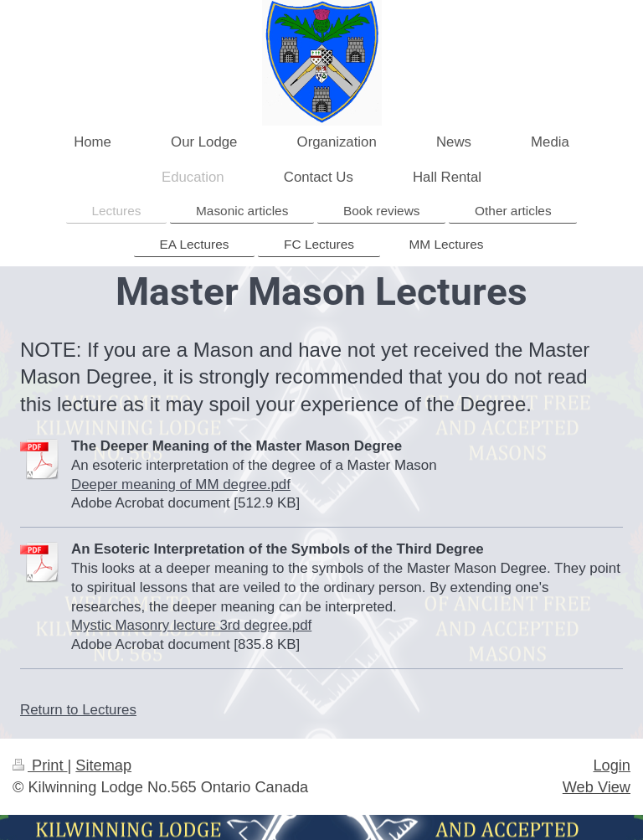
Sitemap (103, 765)
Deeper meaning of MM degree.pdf (181, 484)
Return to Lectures (78, 710)
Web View (597, 787)
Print (40, 765)
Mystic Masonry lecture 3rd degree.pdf (191, 625)
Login (612, 765)
